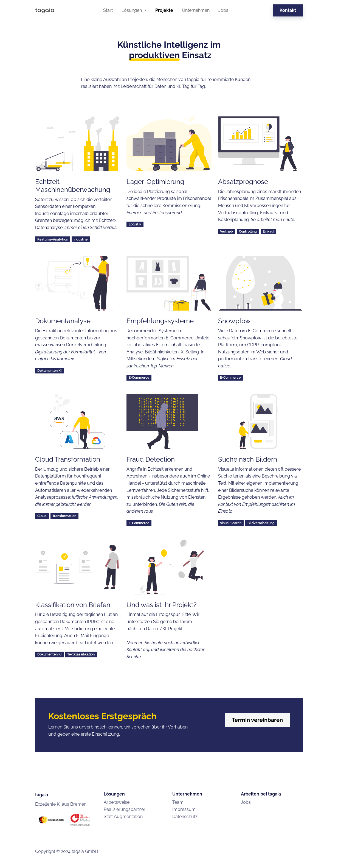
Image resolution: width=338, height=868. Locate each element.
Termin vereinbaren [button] (257, 720)
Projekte (164, 10)
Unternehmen (196, 10)
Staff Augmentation (123, 817)
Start (108, 10)
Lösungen (132, 10)
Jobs (223, 10)
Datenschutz (185, 817)
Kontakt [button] (288, 10)
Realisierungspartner (125, 809)
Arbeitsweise (117, 802)
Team (178, 802)
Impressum (184, 809)
